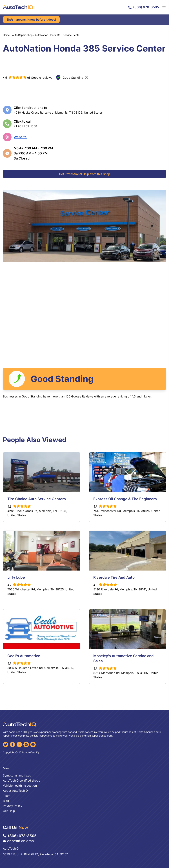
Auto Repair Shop (22, 35)
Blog (6, 801)
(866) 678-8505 (144, 7)
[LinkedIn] (19, 744)
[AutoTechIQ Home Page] (18, 7)
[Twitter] (6, 744)
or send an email (19, 841)
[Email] (26, 744)
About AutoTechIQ (15, 791)
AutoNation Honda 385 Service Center (58, 35)
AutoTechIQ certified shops (21, 780)
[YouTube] (33, 744)
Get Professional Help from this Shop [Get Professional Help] (85, 174)
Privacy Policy (13, 806)
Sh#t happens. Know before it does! (31, 20)
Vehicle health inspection (20, 786)
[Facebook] (12, 744)
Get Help (9, 811)
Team (7, 796)
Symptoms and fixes (17, 775)
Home (6, 35)
